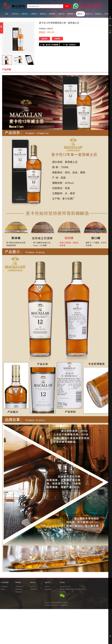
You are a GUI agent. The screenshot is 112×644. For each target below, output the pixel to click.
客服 (110, 17)
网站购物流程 (19, 592)
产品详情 (7, 69)
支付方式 (32, 587)
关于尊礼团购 (4, 587)
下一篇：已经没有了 (70, 45)
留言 (110, 25)
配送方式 (47, 587)
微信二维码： (63, 592)
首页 (7, 14)
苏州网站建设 (64, 605)
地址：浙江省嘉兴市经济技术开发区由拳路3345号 (72, 589)
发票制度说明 (34, 589)
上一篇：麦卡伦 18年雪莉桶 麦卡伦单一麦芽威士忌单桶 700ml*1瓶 (49, 45)
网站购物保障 (19, 589)
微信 (110, 32)
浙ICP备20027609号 (50, 605)
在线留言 (57, 39)
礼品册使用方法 (19, 587)
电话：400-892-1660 (65, 587)
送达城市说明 (48, 589)
